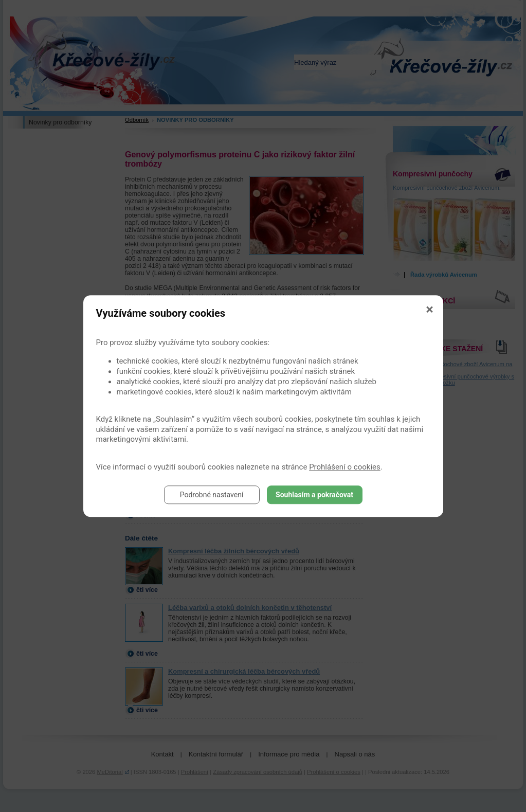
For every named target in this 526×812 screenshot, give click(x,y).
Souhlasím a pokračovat (314, 495)
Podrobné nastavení (212, 495)
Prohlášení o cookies (345, 467)
